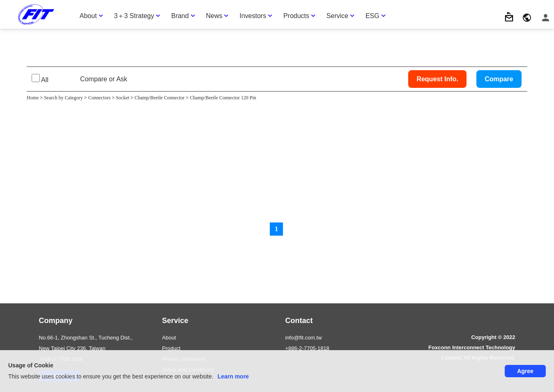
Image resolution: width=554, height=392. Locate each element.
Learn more (233, 376)
